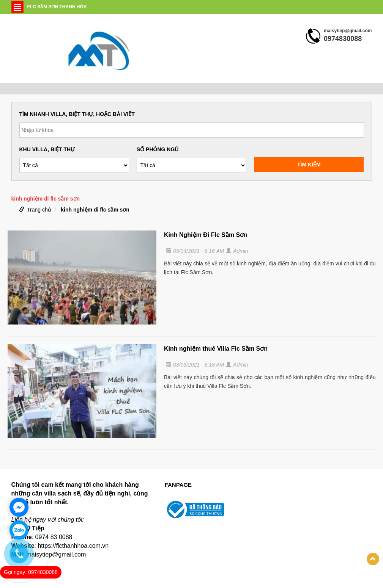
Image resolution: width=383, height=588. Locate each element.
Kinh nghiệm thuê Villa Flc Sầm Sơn (216, 349)
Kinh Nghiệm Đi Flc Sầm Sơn (206, 235)
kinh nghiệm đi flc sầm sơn (95, 210)
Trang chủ (39, 210)
